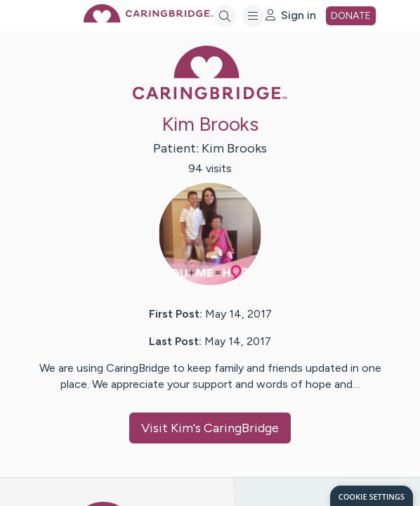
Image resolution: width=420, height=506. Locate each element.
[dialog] (372, 496)
